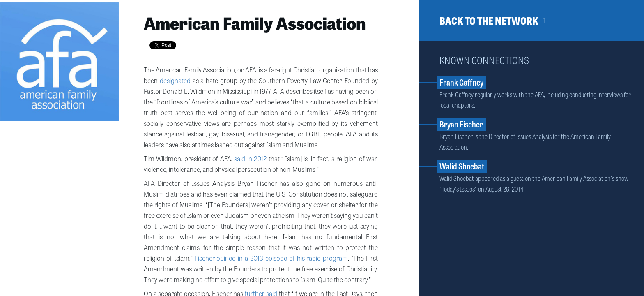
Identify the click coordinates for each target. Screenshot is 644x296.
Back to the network (489, 20)
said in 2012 (250, 158)
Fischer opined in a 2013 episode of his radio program (271, 258)
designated (175, 80)
